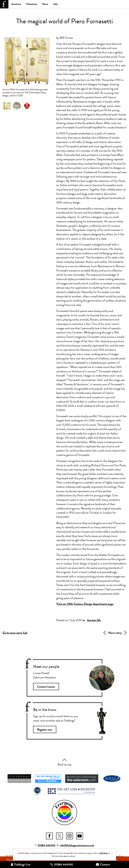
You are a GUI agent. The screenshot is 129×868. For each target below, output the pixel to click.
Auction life (94, 620)
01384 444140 (46, 845)
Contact (103, 864)
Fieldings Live (21, 864)
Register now (45, 729)
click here (103, 853)
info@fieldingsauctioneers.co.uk (77, 845)
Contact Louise (46, 687)
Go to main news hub (15, 633)
